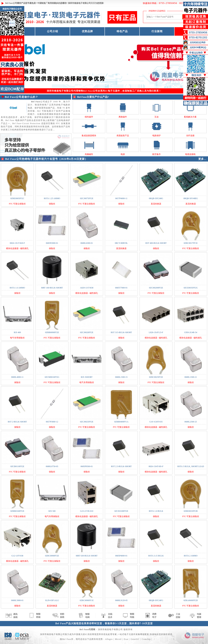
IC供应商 (90, 634)
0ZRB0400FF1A (121, 422)
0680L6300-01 (87, 243)
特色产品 (122, 31)
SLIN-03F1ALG (52, 600)
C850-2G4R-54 (191, 332)
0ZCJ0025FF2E (87, 422)
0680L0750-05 (52, 466)
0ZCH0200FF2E (156, 288)
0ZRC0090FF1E (87, 600)
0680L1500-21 (191, 377)
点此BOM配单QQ (198, 47)
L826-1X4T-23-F (156, 332)
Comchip (146, 639)
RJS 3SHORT (87, 377)
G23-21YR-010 (87, 511)
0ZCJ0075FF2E (87, 198)
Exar (126, 639)
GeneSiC (135, 639)
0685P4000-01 (121, 556)
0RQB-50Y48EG (191, 198)
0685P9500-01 (87, 466)
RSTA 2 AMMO (191, 556)
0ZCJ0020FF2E (87, 332)
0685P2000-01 (52, 243)
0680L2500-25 (191, 422)
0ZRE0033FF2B (191, 511)
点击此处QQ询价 (198, 42)
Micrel (118, 639)
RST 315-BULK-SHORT (121, 332)
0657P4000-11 (121, 198)
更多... (202, 159)
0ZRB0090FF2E (52, 332)
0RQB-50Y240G (156, 198)
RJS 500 (52, 511)
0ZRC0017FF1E (191, 243)
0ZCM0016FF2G (52, 377)
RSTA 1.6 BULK (156, 511)
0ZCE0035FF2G (191, 288)
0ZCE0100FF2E (121, 511)
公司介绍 (53, 31)
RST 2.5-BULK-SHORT (121, 466)
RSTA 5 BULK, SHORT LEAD (191, 466)
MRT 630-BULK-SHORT (87, 556)
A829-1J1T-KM (87, 288)
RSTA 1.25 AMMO (52, 198)
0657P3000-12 (52, 422)
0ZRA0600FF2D (191, 600)
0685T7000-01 (121, 288)
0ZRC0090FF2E (52, 556)
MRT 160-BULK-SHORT (52, 288)
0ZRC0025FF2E (156, 377)
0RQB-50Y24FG (156, 600)
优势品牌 (87, 31)
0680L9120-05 (121, 600)
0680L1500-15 (121, 377)
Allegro (109, 639)
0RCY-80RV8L (121, 243)
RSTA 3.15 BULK (156, 556)
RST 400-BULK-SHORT (156, 243)
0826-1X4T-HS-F (156, 466)
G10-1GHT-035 (156, 422)
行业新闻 (157, 31)
